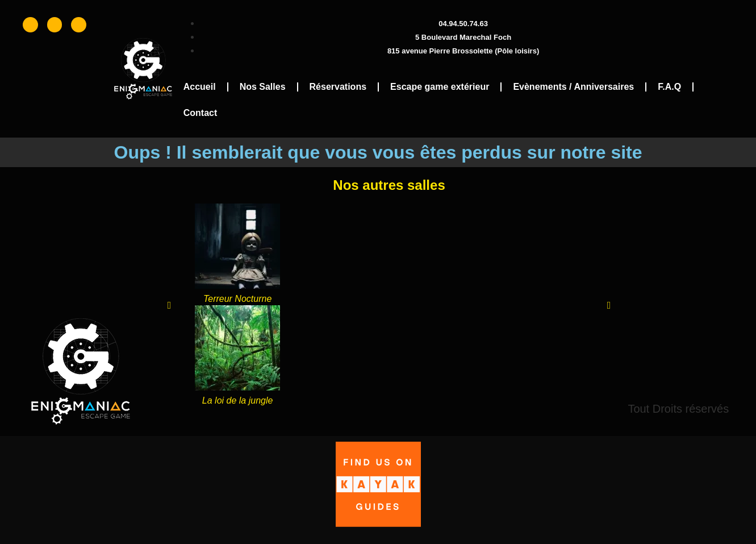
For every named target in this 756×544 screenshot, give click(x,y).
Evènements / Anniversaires (573, 87)
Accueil (200, 87)
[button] (170, 305)
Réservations (338, 87)
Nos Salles (263, 87)
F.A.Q (669, 87)
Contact (201, 113)
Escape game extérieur (440, 87)
